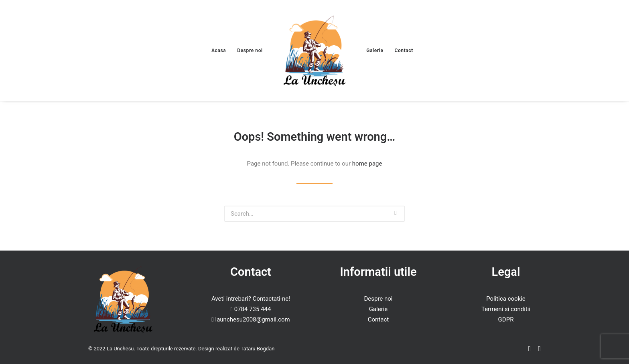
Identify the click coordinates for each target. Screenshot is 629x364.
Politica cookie (506, 299)
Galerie (375, 51)
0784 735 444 (253, 309)
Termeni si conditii (506, 309)
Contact (404, 51)
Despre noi (250, 51)
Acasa (219, 51)
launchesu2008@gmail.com (253, 320)
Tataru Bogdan (258, 349)
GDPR (506, 320)
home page (367, 164)
